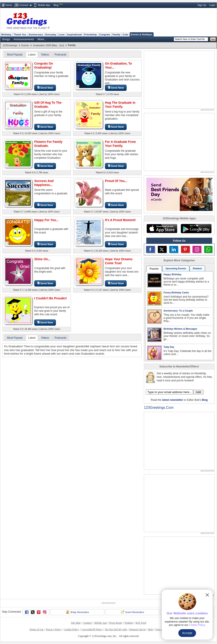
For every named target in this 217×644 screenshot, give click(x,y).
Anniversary (36, 34)
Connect (24, 5)
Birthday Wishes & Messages (180, 329)
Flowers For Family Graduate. (48, 144)
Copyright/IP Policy (92, 629)
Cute (125, 34)
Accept (187, 633)
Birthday (6, 34)
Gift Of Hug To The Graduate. (48, 105)
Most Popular (15, 55)
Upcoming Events (176, 268)
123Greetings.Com (159, 408)
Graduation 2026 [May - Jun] (48, 45)
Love (62, 34)
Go (213, 39)
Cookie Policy (71, 629)
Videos (45, 55)
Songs (6, 39)
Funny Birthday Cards (176, 292)
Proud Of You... (116, 181)
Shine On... (42, 259)
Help (150, 629)
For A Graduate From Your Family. (120, 144)
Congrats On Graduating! (44, 65)
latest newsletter (173, 400)
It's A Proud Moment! (120, 220)
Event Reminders (132, 612)
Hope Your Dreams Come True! (119, 261)
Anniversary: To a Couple (178, 311)
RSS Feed (141, 623)
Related (197, 268)
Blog (56, 5)
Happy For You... (46, 220)
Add (198, 392)
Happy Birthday (172, 274)
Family (116, 34)
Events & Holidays (141, 34)
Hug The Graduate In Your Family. (120, 105)
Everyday (51, 34)
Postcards (60, 55)
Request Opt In (138, 629)
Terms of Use (36, 629)
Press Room (116, 623)
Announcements (24, 39)
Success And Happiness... (44, 183)
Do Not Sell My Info (116, 629)
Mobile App (44, 5)
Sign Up (202, 5)
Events (25, 45)
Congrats (105, 34)
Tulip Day (169, 347)
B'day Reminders (77, 612)
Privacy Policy (54, 629)
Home (9, 5)
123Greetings (10, 45)
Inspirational (74, 34)
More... (42, 39)
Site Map (76, 623)
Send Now (45, 88)
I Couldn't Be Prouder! (51, 298)
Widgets (129, 623)
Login (212, 5)
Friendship (90, 34)
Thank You (20, 34)
